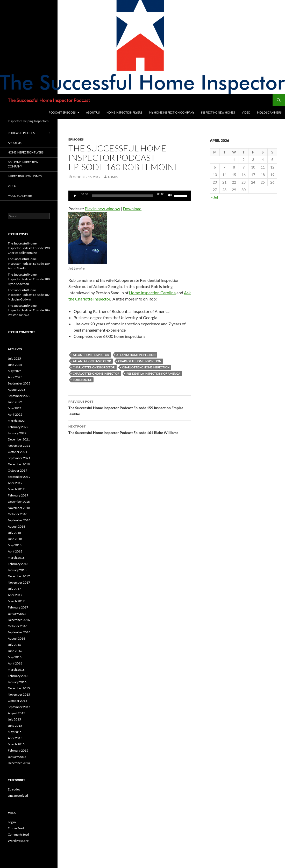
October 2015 (17, 701)
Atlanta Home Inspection (136, 355)
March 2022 (16, 421)
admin (113, 177)
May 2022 (15, 408)
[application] (130, 196)
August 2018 (16, 526)
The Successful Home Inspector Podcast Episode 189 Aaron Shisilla (29, 264)
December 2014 (19, 763)
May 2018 (15, 545)
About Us (93, 112)
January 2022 (17, 433)
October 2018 (17, 514)
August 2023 (16, 390)
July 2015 (14, 719)
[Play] (75, 196)
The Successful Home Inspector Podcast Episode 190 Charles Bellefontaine (29, 248)
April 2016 (15, 663)
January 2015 (17, 757)
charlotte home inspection (140, 361)
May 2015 (15, 732)
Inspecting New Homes (218, 112)
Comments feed (18, 834)
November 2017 (19, 582)
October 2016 (17, 626)
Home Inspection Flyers (124, 112)
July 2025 (14, 358)
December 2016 (19, 620)
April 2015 (15, 738)
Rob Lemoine (82, 380)
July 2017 (14, 589)
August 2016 (16, 638)
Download (132, 209)
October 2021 (17, 452)
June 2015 (15, 726)
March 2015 (16, 744)
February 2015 (18, 750)
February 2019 (18, 495)
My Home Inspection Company (172, 112)
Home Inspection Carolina (152, 293)
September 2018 (19, 520)
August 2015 (16, 713)
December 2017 (19, 576)
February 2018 (18, 564)
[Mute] (170, 196)
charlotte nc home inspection (146, 367)
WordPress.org (18, 841)
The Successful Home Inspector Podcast (49, 100)
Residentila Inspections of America (153, 373)
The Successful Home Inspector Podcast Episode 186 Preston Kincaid (29, 310)
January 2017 (17, 614)
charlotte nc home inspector (96, 373)
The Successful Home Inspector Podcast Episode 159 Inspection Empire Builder (130, 407)
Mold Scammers (269, 112)
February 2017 (18, 607)
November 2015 (19, 694)
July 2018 (14, 533)
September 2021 (19, 458)
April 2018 (15, 551)
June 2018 (15, 539)
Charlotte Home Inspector (94, 367)
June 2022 (15, 402)
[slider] (123, 196)
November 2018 (19, 508)
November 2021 (19, 446)
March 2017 (16, 601)
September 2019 (19, 477)
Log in (12, 822)
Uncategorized (18, 796)
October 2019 (17, 470)
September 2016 (19, 632)
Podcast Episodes (62, 112)
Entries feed (16, 828)
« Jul (215, 197)
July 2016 (14, 645)
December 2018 (19, 502)
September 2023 (19, 383)
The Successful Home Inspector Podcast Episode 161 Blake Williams (130, 429)
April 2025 (15, 377)
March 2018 (16, 558)
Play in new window (102, 209)
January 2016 (17, 682)
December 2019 (19, 464)
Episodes (76, 139)
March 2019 (16, 489)
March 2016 (16, 670)
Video (246, 112)
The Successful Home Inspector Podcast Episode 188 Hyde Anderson (29, 279)
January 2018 (17, 570)
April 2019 (15, 483)
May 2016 (15, 657)
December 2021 (19, 439)
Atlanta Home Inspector (92, 361)
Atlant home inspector (91, 355)
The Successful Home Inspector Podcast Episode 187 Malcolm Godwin (29, 295)
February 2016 (18, 676)
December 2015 (19, 688)
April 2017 (15, 595)
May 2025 (15, 371)
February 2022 (18, 427)
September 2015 (19, 707)
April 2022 (15, 414)
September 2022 (19, 396)
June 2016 (15, 651)
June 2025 (15, 365)
